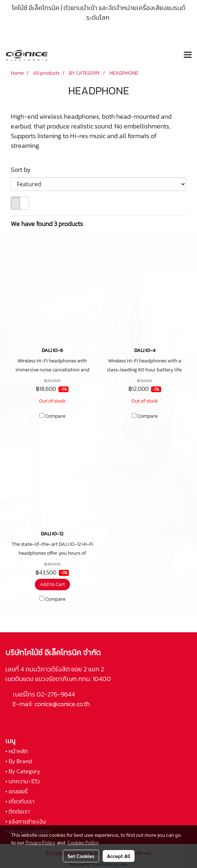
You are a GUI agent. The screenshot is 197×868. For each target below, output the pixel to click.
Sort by (23, 170)
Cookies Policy (83, 842)
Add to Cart (52, 584)
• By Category (23, 771)
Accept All (119, 856)
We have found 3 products (47, 224)
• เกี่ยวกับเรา (20, 801)
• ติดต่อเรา (18, 811)
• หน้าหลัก (17, 751)
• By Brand (19, 761)
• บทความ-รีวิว (23, 781)
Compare (55, 416)
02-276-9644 (56, 694)
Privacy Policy (40, 842)
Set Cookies (81, 856)
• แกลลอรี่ (17, 791)
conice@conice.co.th (63, 704)
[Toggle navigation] (188, 55)
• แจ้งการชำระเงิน (26, 821)
